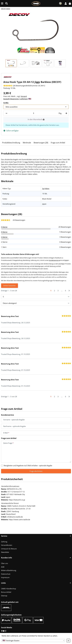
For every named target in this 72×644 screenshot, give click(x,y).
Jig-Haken (46, 188)
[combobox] (33, 641)
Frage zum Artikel (58, 143)
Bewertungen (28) (41, 143)
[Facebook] (2, 631)
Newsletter (5, 552)
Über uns (5, 563)
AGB (3, 567)
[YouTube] (3, 631)
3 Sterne (4, 237)
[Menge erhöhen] (66, 113)
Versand (24, 96)
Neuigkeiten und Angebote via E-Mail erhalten (28, 465)
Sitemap (4, 596)
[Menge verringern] (6, 113)
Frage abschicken (36, 471)
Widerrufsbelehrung (9, 570)
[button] (66, 3)
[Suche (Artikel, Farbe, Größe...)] (7, 3)
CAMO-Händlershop (9, 589)
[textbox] (33, 641)
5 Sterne (4, 227)
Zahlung (4, 542)
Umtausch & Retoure (9, 549)
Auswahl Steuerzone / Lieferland (17, 99)
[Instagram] (5, 631)
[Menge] (34, 113)
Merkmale (27, 143)
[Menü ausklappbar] (2, 3)
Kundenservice (54, 260)
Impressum (5, 577)
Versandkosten (7, 545)
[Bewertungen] (15, 86)
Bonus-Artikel (6, 592)
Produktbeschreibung (11, 143)
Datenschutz (6, 574)
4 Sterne (4, 232)
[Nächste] (69, 291)
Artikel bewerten (10, 286)
